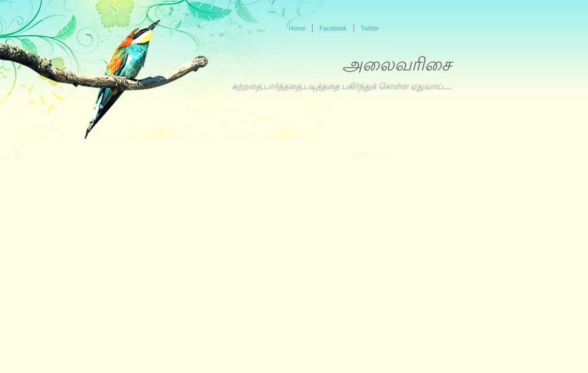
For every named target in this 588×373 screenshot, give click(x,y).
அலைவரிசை (397, 64)
